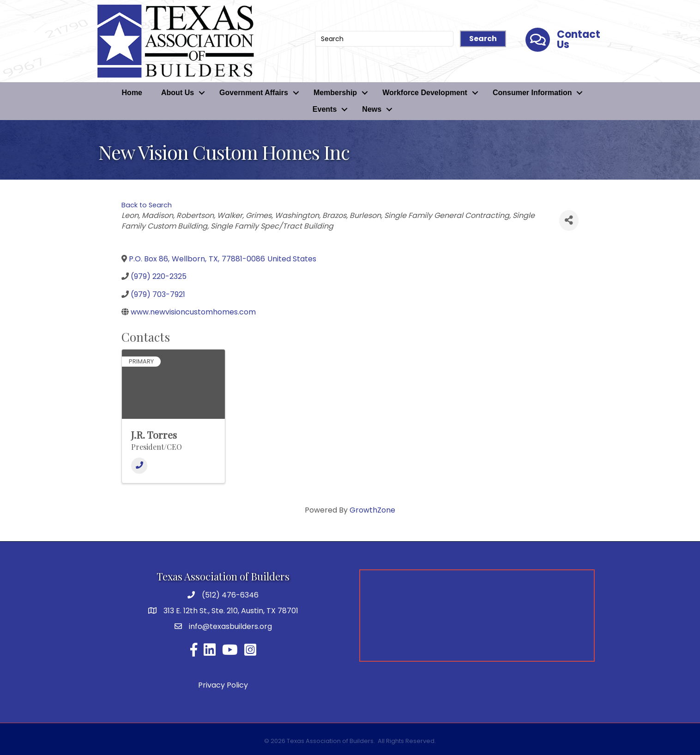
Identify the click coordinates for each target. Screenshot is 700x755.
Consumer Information (532, 93)
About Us (178, 93)
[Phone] (139, 466)
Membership (335, 93)
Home (132, 93)
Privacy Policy (223, 685)
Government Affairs (254, 93)
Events (325, 109)
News (372, 109)
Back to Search (147, 205)
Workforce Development (425, 93)
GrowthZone (372, 510)
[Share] (569, 220)
